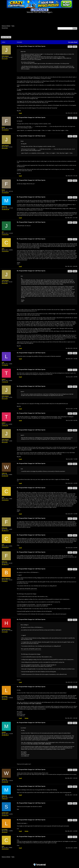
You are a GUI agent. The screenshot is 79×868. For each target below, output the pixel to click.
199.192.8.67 (5, 699)
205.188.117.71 (5, 531)
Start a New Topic (6, 37)
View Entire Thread (73, 42)
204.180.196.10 (5, 735)
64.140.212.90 (5, 476)
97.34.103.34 (5, 581)
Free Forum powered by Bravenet (39, 862)
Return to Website (6, 26)
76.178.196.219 (5, 130)
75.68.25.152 (5, 799)
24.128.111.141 (5, 815)
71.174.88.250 (5, 365)
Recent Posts (5, 28)
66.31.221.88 (5, 59)
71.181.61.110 (5, 382)
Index (13, 26)
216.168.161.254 (5, 209)
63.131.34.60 (5, 632)
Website (26, 718)
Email (20, 113)
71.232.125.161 (5, 235)
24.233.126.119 (5, 251)
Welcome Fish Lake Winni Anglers (11, 33)
